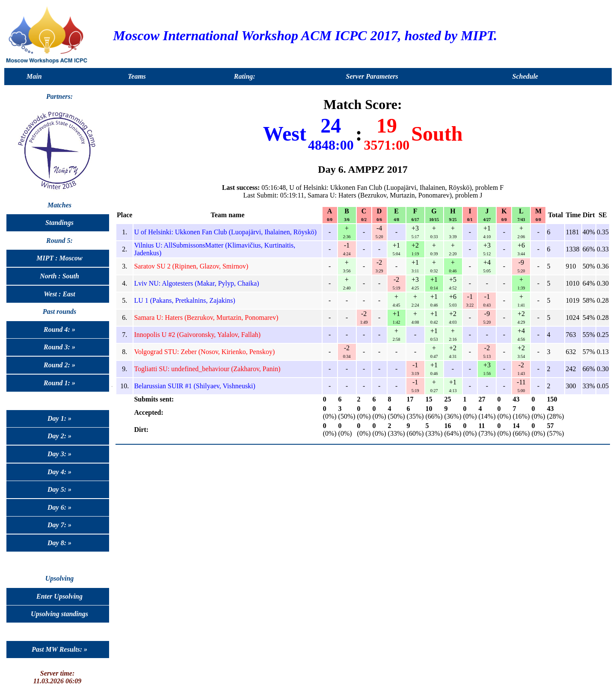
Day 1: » (59, 418)
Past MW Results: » (59, 649)
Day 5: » (59, 489)
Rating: (245, 76)
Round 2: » (59, 365)
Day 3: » (59, 454)
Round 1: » (59, 383)
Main (34, 76)
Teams (137, 76)
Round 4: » (59, 329)
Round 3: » (59, 347)
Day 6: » (59, 507)
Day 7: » (59, 525)
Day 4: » (59, 472)
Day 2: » (59, 436)
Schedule (525, 76)
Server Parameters (372, 76)
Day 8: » (59, 543)
